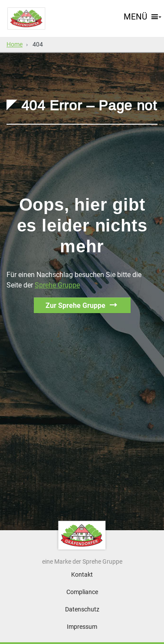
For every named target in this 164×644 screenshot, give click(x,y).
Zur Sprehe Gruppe (75, 305)
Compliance (82, 592)
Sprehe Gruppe (57, 285)
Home (15, 44)
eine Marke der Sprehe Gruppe (82, 561)
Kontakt (82, 575)
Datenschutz (82, 609)
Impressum (82, 627)
